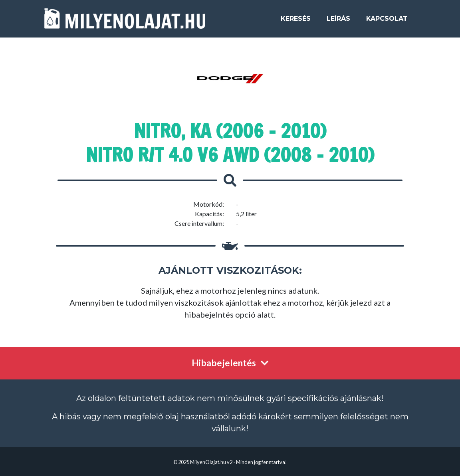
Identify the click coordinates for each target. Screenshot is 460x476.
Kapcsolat (387, 22)
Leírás (338, 22)
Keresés (296, 22)
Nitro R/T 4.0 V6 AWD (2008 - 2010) (230, 155)
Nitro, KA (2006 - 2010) (230, 131)
